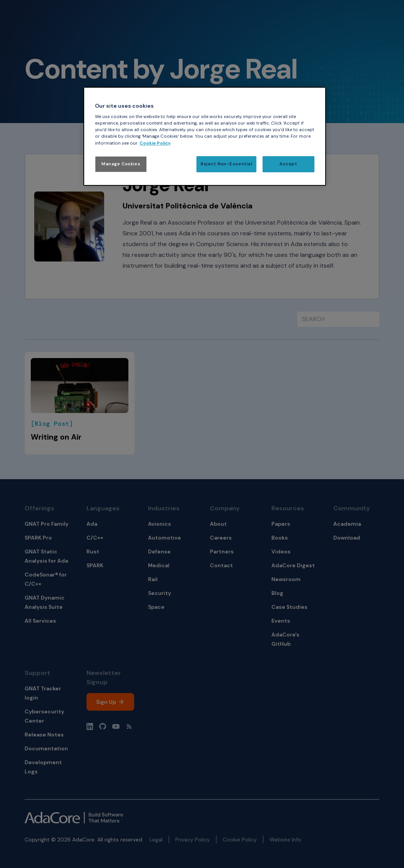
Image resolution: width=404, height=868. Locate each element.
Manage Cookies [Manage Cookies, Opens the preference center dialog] (121, 164)
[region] (205, 136)
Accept (288, 164)
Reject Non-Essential (226, 164)
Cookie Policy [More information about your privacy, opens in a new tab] (155, 143)
